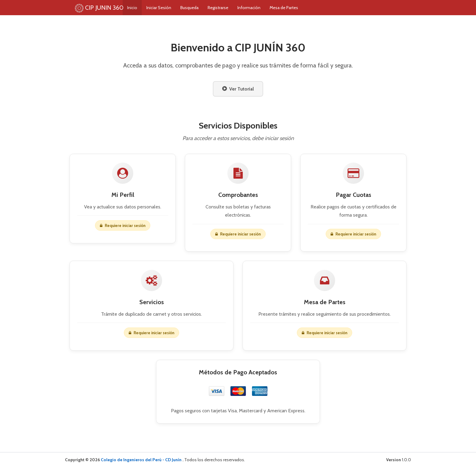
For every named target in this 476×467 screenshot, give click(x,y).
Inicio (144, 8)
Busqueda (202, 8)
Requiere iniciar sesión (325, 334)
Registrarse (230, 8)
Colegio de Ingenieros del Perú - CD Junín (142, 460)
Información (261, 8)
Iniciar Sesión (171, 8)
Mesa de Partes (296, 8)
